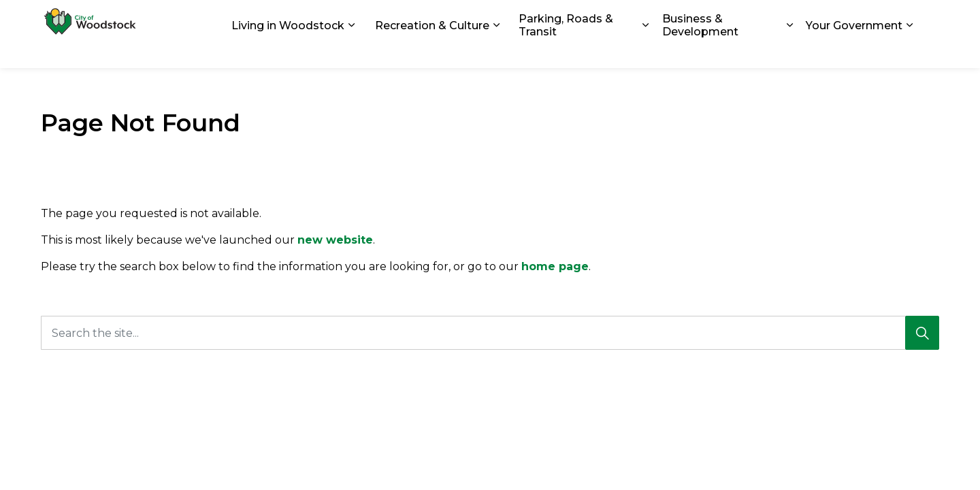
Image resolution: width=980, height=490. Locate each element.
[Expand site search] (926, 17)
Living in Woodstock (288, 51)
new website (335, 240)
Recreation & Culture (432, 51)
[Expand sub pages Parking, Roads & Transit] (646, 51)
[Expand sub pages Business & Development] (789, 51)
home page (555, 266)
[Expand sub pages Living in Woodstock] (351, 51)
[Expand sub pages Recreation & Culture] (496, 51)
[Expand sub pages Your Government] (909, 51)
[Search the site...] (490, 333)
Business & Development (700, 51)
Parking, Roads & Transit (566, 51)
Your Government (854, 51)
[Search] (922, 333)
